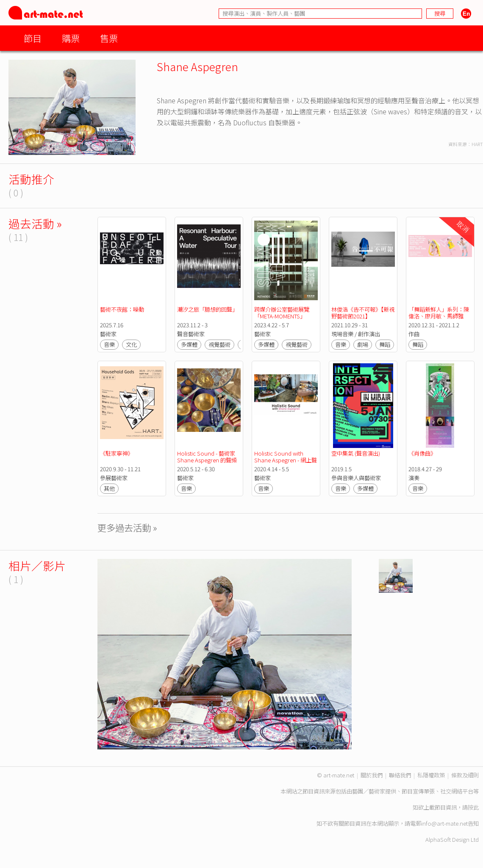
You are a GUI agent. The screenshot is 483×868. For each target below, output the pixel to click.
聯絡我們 (400, 775)
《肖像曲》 (422, 453)
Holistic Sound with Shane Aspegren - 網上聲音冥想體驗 (286, 460)
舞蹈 (385, 344)
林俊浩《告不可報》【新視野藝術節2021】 (363, 313)
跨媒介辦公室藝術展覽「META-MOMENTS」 (282, 313)
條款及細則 (465, 775)
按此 (473, 807)
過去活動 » (35, 223)
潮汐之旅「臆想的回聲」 (207, 309)
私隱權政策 (431, 775)
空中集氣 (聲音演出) (356, 453)
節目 (33, 38)
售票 (109, 38)
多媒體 (189, 344)
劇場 (363, 344)
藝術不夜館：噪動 (123, 309)
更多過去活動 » (127, 527)
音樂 (109, 344)
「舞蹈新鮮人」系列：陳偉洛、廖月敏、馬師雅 (439, 313)
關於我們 (372, 775)
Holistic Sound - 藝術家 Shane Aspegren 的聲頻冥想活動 (207, 460)
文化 (131, 344)
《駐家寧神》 (117, 453)
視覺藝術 (219, 344)
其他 (109, 488)
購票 (71, 38)
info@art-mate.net (444, 823)
